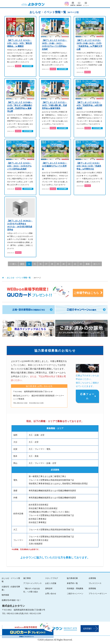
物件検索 (5, 595)
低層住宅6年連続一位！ (11, 600)
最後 (88, 264)
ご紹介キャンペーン (75, 594)
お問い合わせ (51, 594)
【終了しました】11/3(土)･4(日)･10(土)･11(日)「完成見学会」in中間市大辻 (89, 166)
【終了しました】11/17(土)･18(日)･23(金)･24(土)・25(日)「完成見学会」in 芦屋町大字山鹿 (89, 45)
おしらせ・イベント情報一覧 (19, 278)
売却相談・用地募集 (75, 588)
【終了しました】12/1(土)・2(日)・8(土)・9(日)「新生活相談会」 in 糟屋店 (19, 43)
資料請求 (49, 588)
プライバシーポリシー (98, 594)
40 (64, 264)
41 (69, 264)
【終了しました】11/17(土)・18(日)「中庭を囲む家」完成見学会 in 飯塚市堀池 (55, 105)
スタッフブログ (52, 578)
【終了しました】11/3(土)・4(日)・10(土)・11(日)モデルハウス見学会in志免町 (19, 166)
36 (41, 264)
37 (46, 264)
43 (81, 264)
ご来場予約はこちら (88, 293)
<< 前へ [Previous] (13, 264)
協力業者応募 (72, 578)
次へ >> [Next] (97, 264)
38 (52, 264)
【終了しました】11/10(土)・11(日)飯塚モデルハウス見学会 (55, 166)
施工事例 (27, 578)
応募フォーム (87, 396)
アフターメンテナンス (32, 583)
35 (35, 264)
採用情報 (92, 588)
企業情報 (92, 578)
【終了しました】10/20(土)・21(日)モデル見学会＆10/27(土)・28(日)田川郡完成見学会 (20, 225)
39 (58, 264)
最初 (22, 264)
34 (29, 264)
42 (75, 264)
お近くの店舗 (51, 583)
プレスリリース (95, 583)
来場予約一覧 (72, 583)
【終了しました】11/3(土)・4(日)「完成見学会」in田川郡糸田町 (89, 105)
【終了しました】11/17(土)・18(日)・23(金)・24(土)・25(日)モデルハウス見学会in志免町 (55, 45)
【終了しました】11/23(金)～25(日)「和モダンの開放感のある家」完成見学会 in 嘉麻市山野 (20, 107)
